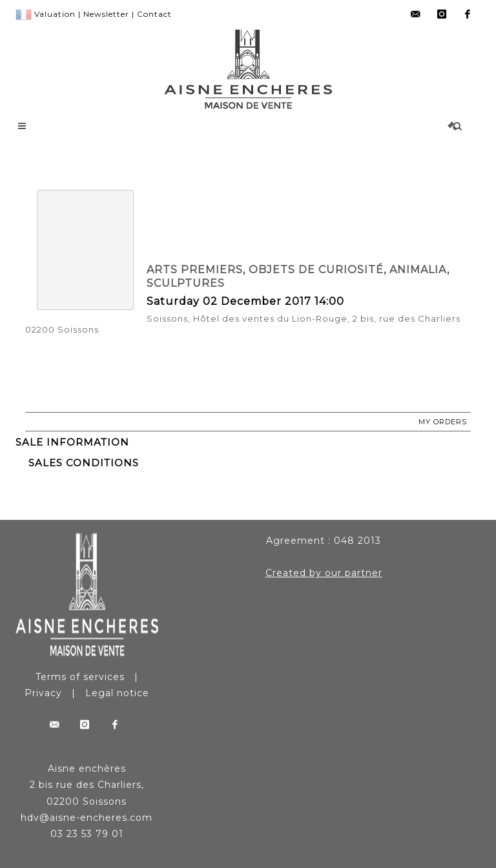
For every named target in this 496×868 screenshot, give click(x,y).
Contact (154, 14)
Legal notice (117, 693)
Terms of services (80, 677)
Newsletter (106, 14)
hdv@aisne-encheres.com (87, 818)
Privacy (43, 693)
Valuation (55, 14)
